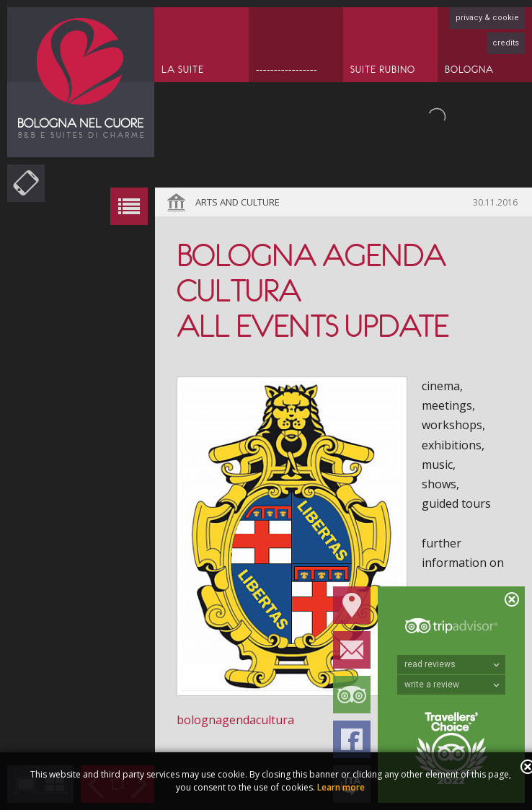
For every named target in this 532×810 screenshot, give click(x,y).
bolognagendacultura (235, 720)
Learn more (341, 787)
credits (506, 43)
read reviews (452, 664)
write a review (452, 684)
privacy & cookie (487, 18)
